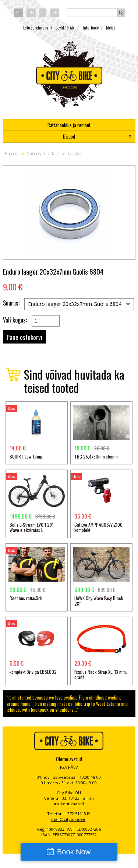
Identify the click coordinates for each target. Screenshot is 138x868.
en (31, 13)
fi (43, 13)
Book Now (74, 852)
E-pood (69, 136)
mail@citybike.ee (68, 819)
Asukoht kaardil (69, 804)
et (19, 13)
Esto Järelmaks (36, 28)
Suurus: (11, 303)
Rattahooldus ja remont (69, 125)
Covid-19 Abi (65, 28)
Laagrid (75, 154)
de (54, 13)
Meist (110, 28)
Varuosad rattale (43, 154)
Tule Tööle (90, 28)
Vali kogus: (15, 320)
